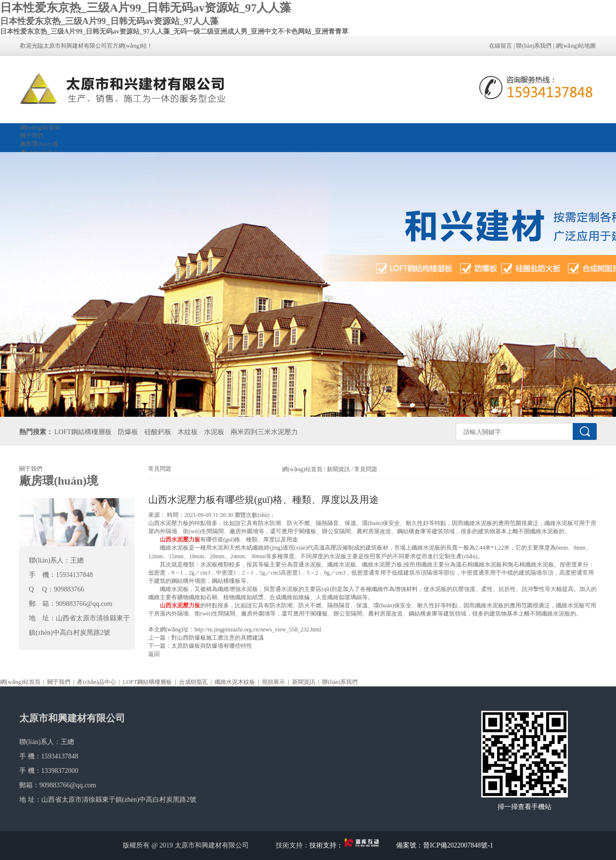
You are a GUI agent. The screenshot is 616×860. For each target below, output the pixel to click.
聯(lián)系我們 (534, 46)
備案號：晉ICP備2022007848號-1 (444, 845)
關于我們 (32, 136)
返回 (154, 654)
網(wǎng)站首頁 (40, 128)
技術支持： (346, 845)
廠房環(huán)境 (39, 144)
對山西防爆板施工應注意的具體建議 (218, 638)
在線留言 (500, 46)
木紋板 (188, 432)
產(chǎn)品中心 (96, 682)
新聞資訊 (338, 469)
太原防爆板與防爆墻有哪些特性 (212, 646)
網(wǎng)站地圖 (576, 46)
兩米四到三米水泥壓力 (264, 432)
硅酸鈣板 (158, 432)
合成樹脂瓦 (193, 682)
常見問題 (365, 469)
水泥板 (214, 432)
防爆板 (128, 432)
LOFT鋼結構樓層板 (83, 432)
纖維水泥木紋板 (235, 682)
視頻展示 (273, 682)
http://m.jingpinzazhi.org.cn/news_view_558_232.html (258, 629)
